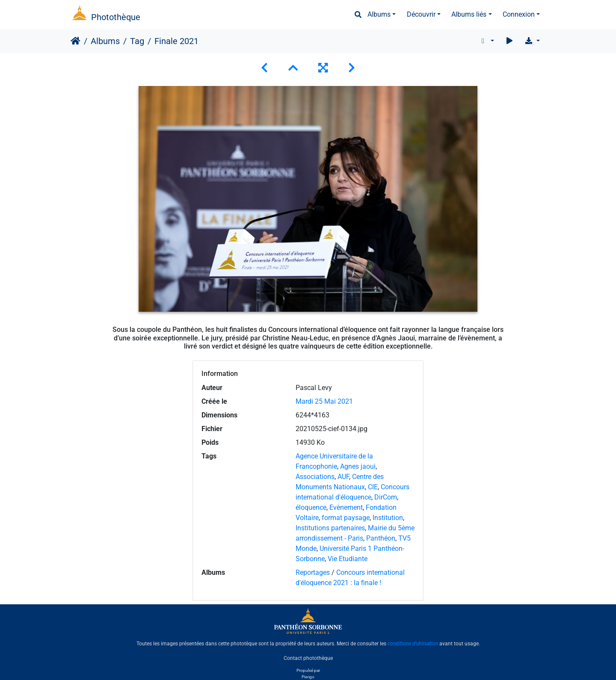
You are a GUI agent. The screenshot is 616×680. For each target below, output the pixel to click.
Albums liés (469, 14)
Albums (379, 14)
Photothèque (116, 17)
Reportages (313, 572)
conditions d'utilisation (413, 644)
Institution (388, 518)
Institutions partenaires (330, 528)
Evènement (346, 507)
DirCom (386, 497)
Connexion (519, 14)
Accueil (76, 41)
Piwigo (308, 677)
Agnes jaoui (358, 466)
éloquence (311, 507)
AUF (343, 477)
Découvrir (421, 14)
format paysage (346, 518)
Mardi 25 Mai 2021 (324, 401)
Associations (315, 477)
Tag (137, 41)
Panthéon (381, 538)
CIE (373, 487)
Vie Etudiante (348, 559)
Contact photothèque (308, 658)
